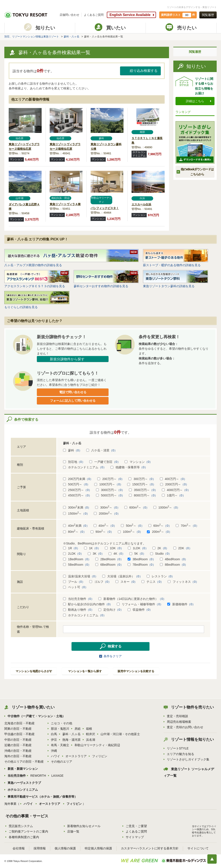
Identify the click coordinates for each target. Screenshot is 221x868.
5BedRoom (77, 565)
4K (117, 554)
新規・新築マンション (23, 769)
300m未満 (77, 507)
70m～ (187, 526)
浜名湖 (91, 740)
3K (96, 554)
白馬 (54, 734)
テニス (152, 582)
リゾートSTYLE (178, 748)
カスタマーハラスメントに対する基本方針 (150, 848)
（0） (78, 450)
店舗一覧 (73, 831)
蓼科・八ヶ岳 (71, 37)
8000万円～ (143, 495)
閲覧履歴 (208, 15)
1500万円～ (141, 484)
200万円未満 (78, 479)
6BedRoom (109, 565)
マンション (139, 462)
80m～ (75, 532)
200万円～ (111, 479)
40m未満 (76, 526)
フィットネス (183, 582)
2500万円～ (77, 490)
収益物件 (140, 610)
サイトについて (198, 848)
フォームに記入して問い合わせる (73, 401)
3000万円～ (110, 490)
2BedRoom (109, 559)
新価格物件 (181, 604)
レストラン (161, 576)
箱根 (89, 729)
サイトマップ (135, 837)
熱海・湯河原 (71, 740)
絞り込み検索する (144, 71)
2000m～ (107, 514)
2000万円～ (174, 484)
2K (161, 548)
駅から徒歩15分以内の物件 (88, 604)
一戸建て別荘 (105, 462)
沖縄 (54, 751)
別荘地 (74, 462)
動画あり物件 (79, 610)
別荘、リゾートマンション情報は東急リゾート (32, 37)
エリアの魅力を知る (180, 754)
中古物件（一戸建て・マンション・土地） (36, 716)
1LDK (138, 548)
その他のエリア (62, 762)
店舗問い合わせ (69, 15)
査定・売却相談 (177, 716)
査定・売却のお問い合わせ (185, 727)
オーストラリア (76, 756)
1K (92, 548)
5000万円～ (110, 495)
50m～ (132, 526)
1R (71, 548)
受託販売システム (21, 826)
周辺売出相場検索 (179, 722)
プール (74, 582)
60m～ (160, 526)
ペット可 (76, 587)
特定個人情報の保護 (98, 848)
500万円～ (76, 484)
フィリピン (100, 756)
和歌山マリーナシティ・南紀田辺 (97, 745)
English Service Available (130, 15)
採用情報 (40, 848)
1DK (114, 548)
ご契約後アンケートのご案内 (28, 831)
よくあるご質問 (94, 15)
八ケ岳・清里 (102, 450)
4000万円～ (176, 490)
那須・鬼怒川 (60, 729)
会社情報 (19, 848)
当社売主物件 (79, 599)
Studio (161, 554)
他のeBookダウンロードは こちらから (197, 172)
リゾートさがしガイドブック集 (188, 759)
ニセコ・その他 (62, 723)
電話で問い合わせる (73, 392)
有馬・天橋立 (60, 745)
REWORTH (38, 776)
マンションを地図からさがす (34, 671)
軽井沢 (91, 734)
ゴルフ (100, 582)
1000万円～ (109, 484)
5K (138, 554)
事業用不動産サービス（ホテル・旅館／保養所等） (42, 797)
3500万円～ (143, 490)
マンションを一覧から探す (85, 671)
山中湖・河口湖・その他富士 (120, 734)
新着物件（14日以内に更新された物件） (132, 599)
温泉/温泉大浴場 (80, 576)
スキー (126, 582)
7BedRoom (142, 565)
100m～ (130, 532)
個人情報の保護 (65, 848)
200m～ (159, 532)
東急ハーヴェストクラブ (24, 783)
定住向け (111, 610)
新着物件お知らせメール (84, 826)
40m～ (105, 526)
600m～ (137, 507)
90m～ (102, 532)
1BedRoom (77, 559)
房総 (78, 729)
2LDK (73, 554)
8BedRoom (174, 565)
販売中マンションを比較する (136, 671)
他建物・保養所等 (129, 467)
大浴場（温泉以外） (122, 576)
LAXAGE (57, 776)
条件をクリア (113, 656)
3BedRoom (142, 559)
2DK (183, 548)
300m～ (107, 507)
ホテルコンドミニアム (85, 467)
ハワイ (55, 756)
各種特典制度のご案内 (24, 837)
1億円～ (174, 495)
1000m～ (167, 507)
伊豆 (54, 740)
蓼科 (72, 450)
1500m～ (76, 514)
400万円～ (173, 479)
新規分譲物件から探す (67, 359)
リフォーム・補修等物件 (140, 604)
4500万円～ (77, 495)
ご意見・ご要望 (136, 826)
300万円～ (142, 479)
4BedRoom (174, 559)
